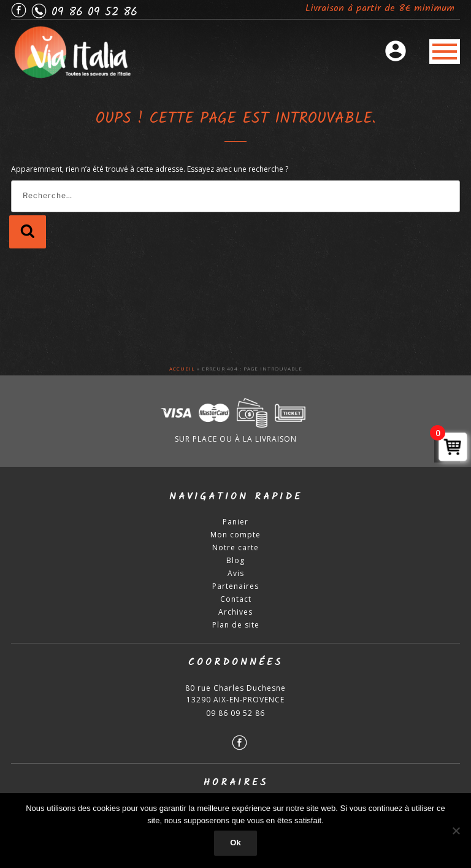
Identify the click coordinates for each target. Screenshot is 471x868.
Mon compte (235, 537)
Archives (235, 614)
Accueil (182, 371)
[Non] (456, 831)
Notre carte (235, 550)
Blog (235, 563)
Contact (236, 601)
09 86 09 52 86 (235, 716)
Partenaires (235, 589)
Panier (235, 524)
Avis (236, 576)
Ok (235, 843)
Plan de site (236, 627)
